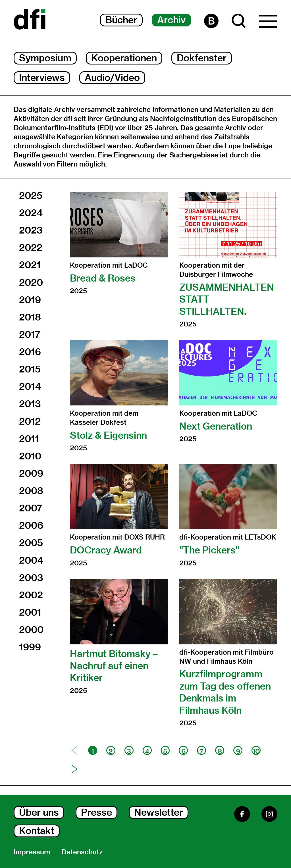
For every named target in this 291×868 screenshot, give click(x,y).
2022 (31, 247)
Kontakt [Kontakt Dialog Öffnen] (37, 831)
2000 (31, 630)
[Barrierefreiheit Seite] (211, 21)
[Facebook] (242, 814)
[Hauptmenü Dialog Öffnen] (268, 23)
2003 (31, 578)
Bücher (121, 20)
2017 (30, 334)
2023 (31, 230)
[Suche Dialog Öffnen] (239, 21)
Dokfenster (202, 58)
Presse (96, 812)
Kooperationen (124, 58)
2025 (31, 195)
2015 (30, 369)
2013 (30, 404)
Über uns (39, 812)
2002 (31, 595)
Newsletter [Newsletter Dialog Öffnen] (159, 812)
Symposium (45, 58)
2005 (31, 543)
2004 (31, 560)
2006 (31, 525)
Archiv (171, 20)
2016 (30, 352)
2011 (29, 439)
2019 (30, 300)
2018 (30, 317)
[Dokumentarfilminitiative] (30, 20)
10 (256, 751)
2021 (30, 265)
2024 (31, 213)
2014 (30, 386)
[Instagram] (269, 814)
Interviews (42, 78)
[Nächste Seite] (74, 769)
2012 (30, 421)
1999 (30, 647)
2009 (31, 473)
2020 (31, 282)
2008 (31, 491)
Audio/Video (112, 78)
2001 (30, 612)
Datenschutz (82, 852)
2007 (31, 508)
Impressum (32, 852)
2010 (30, 456)
